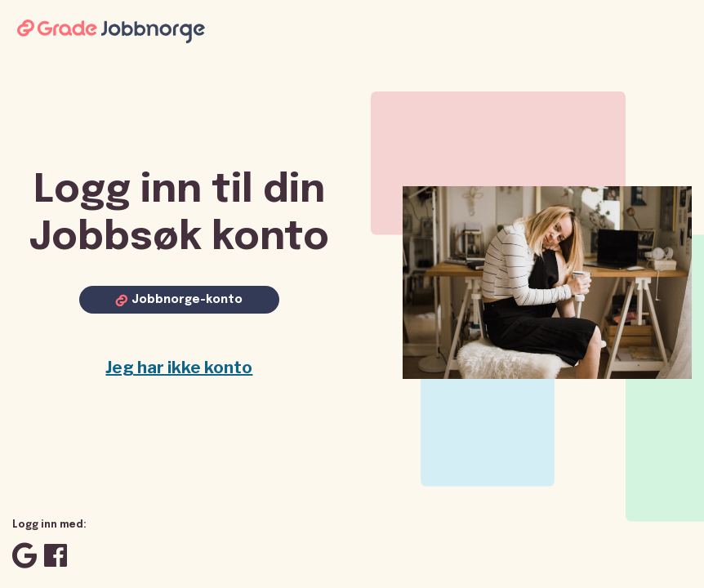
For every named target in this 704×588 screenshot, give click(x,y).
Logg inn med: (49, 525)
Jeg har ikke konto (179, 367)
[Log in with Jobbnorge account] (179, 300)
